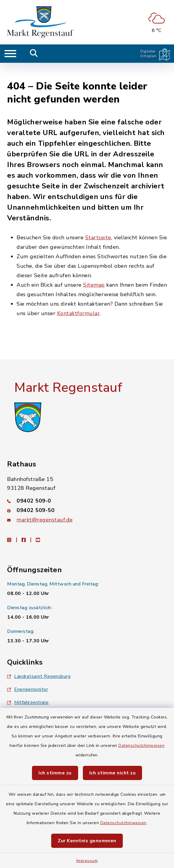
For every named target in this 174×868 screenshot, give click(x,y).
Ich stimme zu (55, 773)
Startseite (98, 220)
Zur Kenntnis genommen (87, 841)
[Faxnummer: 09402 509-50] (87, 493)
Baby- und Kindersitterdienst (43, 699)
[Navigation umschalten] (10, 54)
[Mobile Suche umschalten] (34, 54)
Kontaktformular (79, 296)
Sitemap (94, 268)
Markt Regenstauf (68, 370)
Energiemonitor (28, 673)
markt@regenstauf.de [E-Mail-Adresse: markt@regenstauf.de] (45, 503)
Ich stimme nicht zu (113, 773)
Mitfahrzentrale (28, 686)
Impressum (87, 861)
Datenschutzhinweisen (141, 746)
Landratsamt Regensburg (39, 660)
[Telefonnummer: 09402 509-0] (87, 484)
